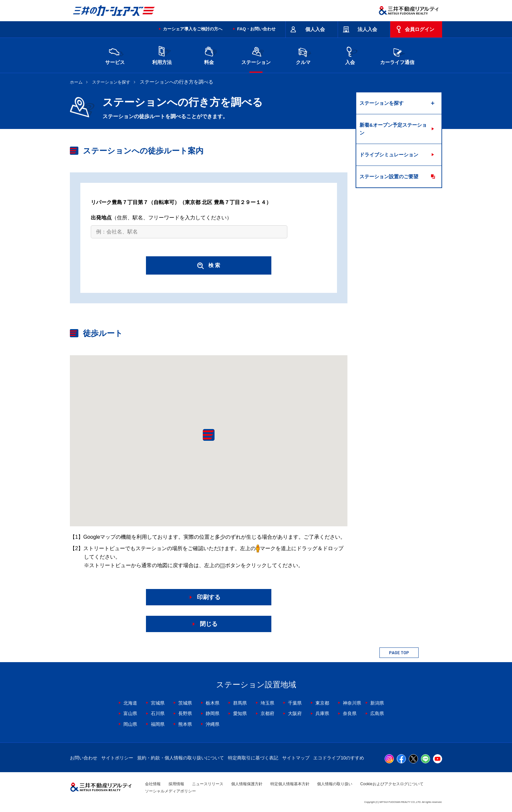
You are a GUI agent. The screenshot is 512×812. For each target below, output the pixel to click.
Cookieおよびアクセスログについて (392, 784)
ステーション (256, 55)
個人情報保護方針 (247, 784)
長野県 (185, 713)
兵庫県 (322, 713)
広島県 (377, 713)
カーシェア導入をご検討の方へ (193, 29)
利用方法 (162, 55)
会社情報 (153, 784)
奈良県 (350, 713)
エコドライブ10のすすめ (339, 758)
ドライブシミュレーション (389, 155)
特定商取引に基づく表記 (253, 758)
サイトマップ (296, 758)
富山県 (130, 713)
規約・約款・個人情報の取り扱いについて (181, 758)
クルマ (303, 55)
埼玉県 (267, 703)
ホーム (76, 82)
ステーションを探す (111, 82)
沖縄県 (213, 724)
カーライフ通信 (397, 55)
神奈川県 (352, 703)
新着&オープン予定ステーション (393, 129)
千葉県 (295, 703)
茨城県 (185, 703)
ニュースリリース (208, 784)
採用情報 (176, 784)
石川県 (158, 713)
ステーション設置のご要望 (389, 176)
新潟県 (377, 703)
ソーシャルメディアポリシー (170, 791)
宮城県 (158, 703)
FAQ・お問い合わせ (256, 29)
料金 (209, 55)
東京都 (322, 703)
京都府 (267, 713)
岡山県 (130, 724)
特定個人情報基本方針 (290, 784)
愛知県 (240, 713)
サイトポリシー (117, 758)
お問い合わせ (84, 758)
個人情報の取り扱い (335, 784)
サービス (115, 55)
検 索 (209, 266)
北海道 (130, 703)
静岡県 (213, 713)
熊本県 (185, 724)
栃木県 (213, 703)
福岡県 (158, 724)
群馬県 (240, 703)
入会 (350, 55)
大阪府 (295, 713)
